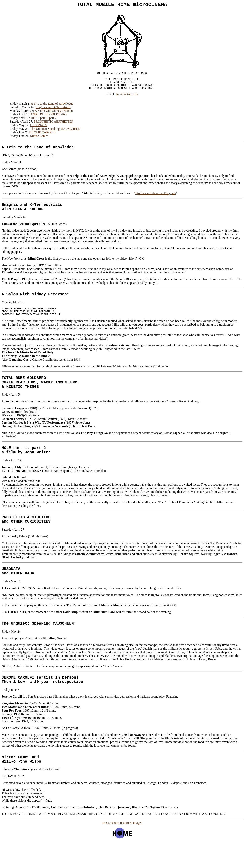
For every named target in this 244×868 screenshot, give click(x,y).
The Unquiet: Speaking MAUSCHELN (55, 135)
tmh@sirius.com (127, 100)
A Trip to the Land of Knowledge (52, 110)
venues (115, 849)
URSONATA (39, 132)
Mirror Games (39, 142)
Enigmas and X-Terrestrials (53, 114)
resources (126, 849)
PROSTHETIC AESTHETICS (53, 128)
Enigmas (10, 213)
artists (106, 849)
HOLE (6, 464)
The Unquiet (14, 645)
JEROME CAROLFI (42, 139)
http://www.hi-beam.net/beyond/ (155, 201)
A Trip (9, 155)
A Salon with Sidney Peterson (54, 117)
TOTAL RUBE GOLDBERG (48, 121)
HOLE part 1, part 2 (44, 124)
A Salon (10, 304)
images (137, 849)
